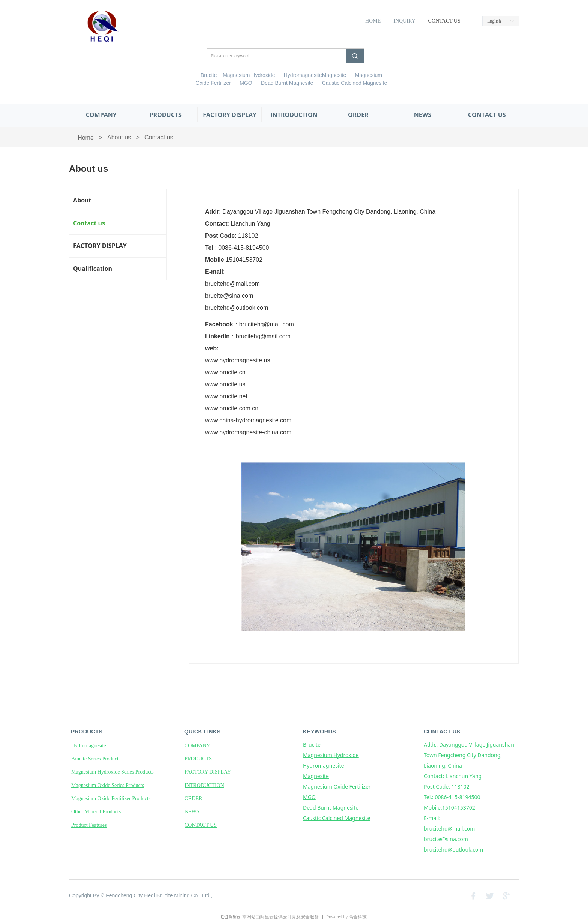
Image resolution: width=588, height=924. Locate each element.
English (494, 21)
